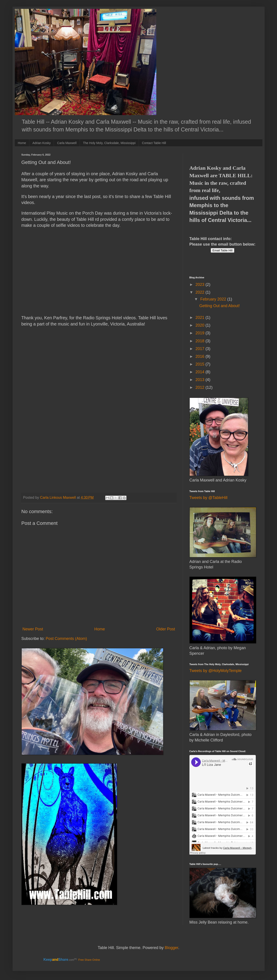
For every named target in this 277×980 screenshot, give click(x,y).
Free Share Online (89, 960)
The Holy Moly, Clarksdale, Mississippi (109, 143)
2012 (200, 387)
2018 (200, 341)
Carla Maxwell (67, 143)
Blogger (171, 948)
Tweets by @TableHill (208, 498)
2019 (200, 333)
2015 (200, 364)
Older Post (165, 629)
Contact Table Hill (154, 143)
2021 (200, 318)
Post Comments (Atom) (66, 639)
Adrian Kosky (42, 143)
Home (22, 143)
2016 (200, 356)
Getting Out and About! (219, 306)
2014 (200, 372)
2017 (200, 349)
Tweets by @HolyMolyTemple (216, 671)
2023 (200, 285)
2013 (200, 380)
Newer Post (33, 629)
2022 (200, 292)
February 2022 (214, 299)
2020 (200, 325)
